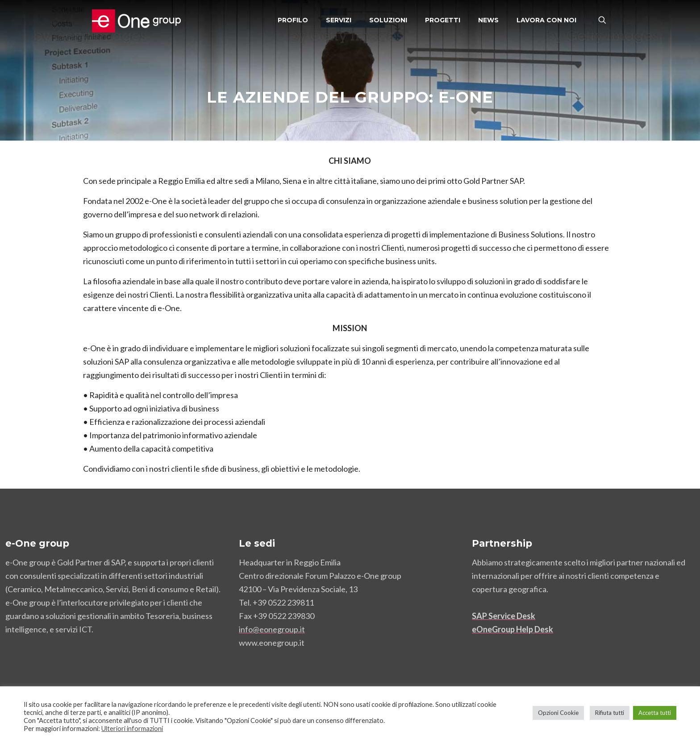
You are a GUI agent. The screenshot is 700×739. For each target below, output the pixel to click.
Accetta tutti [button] (655, 713)
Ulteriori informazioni (132, 729)
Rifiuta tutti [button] (610, 713)
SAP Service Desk (504, 616)
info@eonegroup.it (272, 629)
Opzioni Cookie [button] (558, 713)
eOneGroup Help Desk (512, 629)
